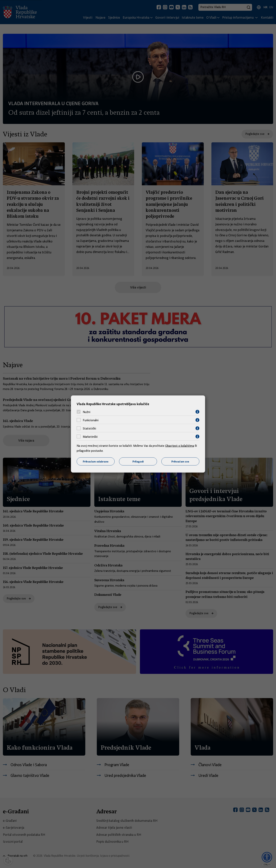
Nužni (87, 412)
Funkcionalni (91, 420)
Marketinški (90, 437)
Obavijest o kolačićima (180, 446)
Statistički (89, 428)
